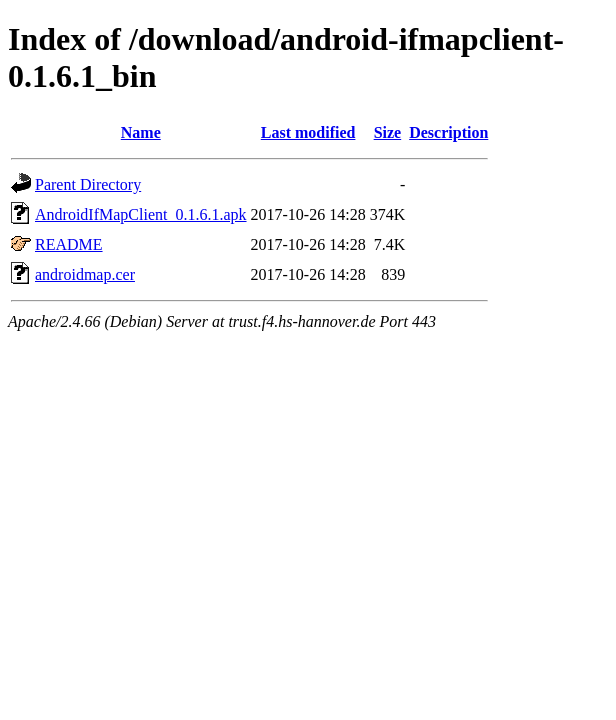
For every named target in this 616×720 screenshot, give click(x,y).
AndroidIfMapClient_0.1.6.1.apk (141, 214)
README (69, 244)
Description (448, 132)
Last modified (308, 132)
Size (388, 132)
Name (141, 132)
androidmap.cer (85, 274)
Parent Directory (88, 184)
